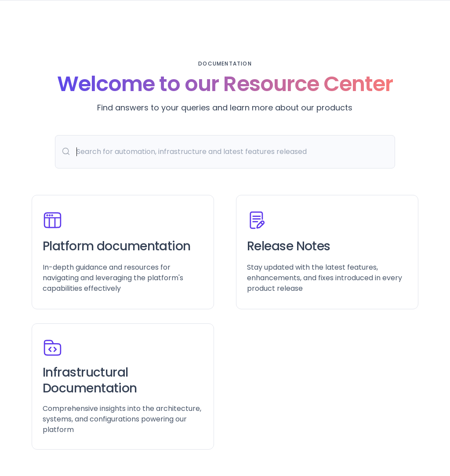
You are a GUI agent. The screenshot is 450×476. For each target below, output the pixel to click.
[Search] (225, 152)
